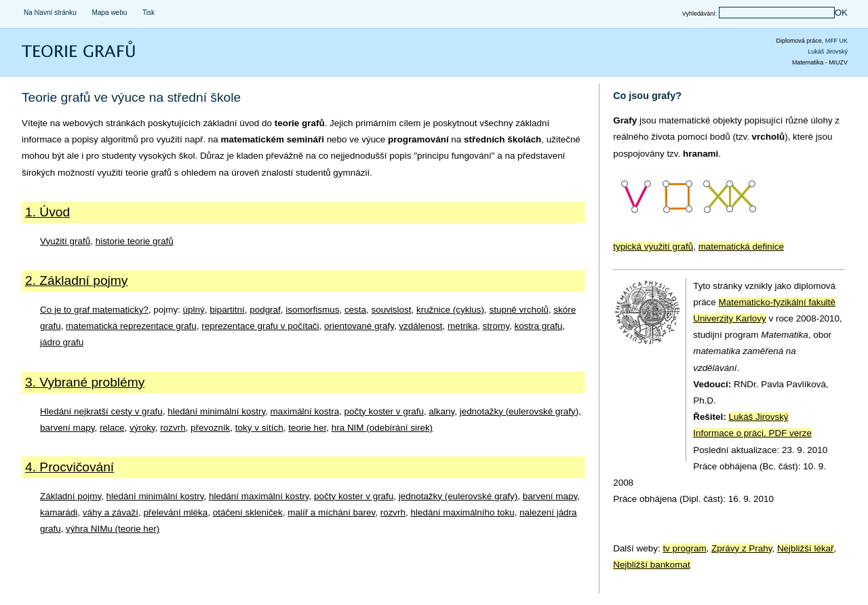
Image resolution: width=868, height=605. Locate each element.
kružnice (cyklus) (450, 310)
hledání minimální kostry (216, 411)
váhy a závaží (111, 512)
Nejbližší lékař (806, 548)
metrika (462, 326)
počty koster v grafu (384, 411)
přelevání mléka (175, 512)
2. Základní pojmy (76, 280)
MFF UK (836, 41)
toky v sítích (259, 428)
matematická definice (741, 247)
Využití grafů (65, 241)
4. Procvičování (70, 467)
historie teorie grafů (135, 241)
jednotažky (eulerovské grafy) (519, 411)
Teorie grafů (51, 58)
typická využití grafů (653, 247)
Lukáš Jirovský (828, 52)
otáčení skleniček (248, 512)
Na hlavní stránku (50, 13)
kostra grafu (538, 326)
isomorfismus (312, 310)
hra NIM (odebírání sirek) (382, 428)
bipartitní (227, 310)
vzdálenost (420, 326)
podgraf (265, 310)
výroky (142, 428)
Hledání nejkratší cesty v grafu (101, 411)
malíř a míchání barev (331, 512)
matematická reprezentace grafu (131, 326)
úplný (194, 310)
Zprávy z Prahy (742, 548)
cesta (355, 310)
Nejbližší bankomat (652, 565)
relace (112, 428)
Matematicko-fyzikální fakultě (777, 302)
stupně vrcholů (518, 310)
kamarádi (59, 512)
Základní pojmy (71, 496)
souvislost (391, 310)
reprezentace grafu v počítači (260, 326)
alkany (441, 411)
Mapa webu (110, 13)
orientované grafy (359, 326)
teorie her (307, 428)
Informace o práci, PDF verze (752, 433)
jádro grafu (62, 342)
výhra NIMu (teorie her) (113, 529)
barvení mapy (67, 428)
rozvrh (173, 428)
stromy (496, 326)
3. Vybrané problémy (85, 382)
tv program (684, 548)
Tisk (149, 13)
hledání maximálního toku (463, 512)
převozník (210, 428)
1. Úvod (47, 212)
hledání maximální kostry (259, 496)
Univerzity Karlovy (730, 318)
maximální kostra (305, 411)
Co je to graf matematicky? (94, 310)
